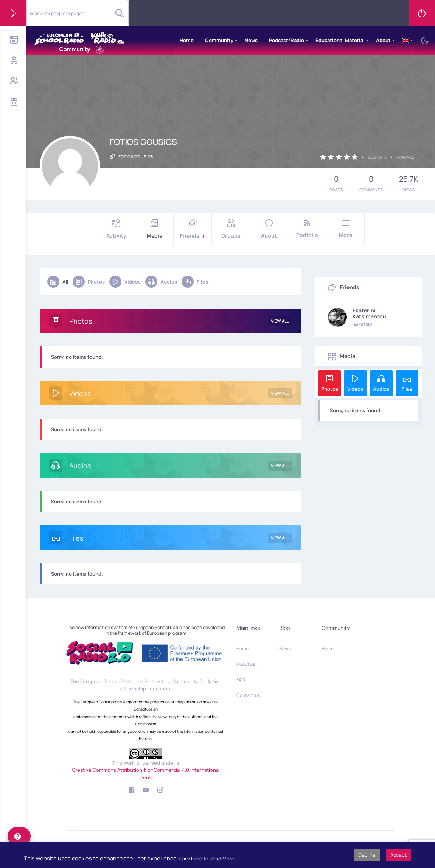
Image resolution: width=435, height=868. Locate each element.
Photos (89, 282)
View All (280, 321)
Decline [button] (367, 855)
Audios (161, 282)
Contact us (248, 695)
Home (187, 40)
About (383, 40)
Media (154, 229)
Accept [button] (398, 855)
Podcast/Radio (287, 40)
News (251, 40)
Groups (231, 229)
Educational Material (340, 40)
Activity (116, 229)
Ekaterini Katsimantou (369, 313)
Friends (193, 229)
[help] (19, 836)
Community (219, 40)
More (345, 229)
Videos (125, 282)
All (58, 282)
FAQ (241, 680)
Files (195, 282)
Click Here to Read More (207, 859)
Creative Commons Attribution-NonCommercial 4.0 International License (146, 774)
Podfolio (307, 229)
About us (246, 664)
